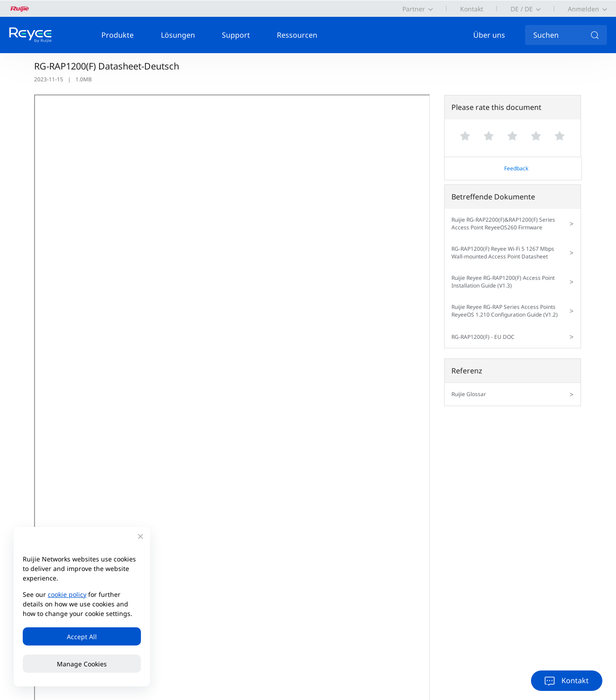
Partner (414, 9)
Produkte (118, 35)
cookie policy (67, 594)
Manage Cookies (82, 664)
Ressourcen (297, 35)
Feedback (516, 168)
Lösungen (178, 35)
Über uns (489, 35)
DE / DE (522, 9)
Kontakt (472, 9)
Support (236, 35)
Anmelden (583, 9)
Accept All (82, 637)
